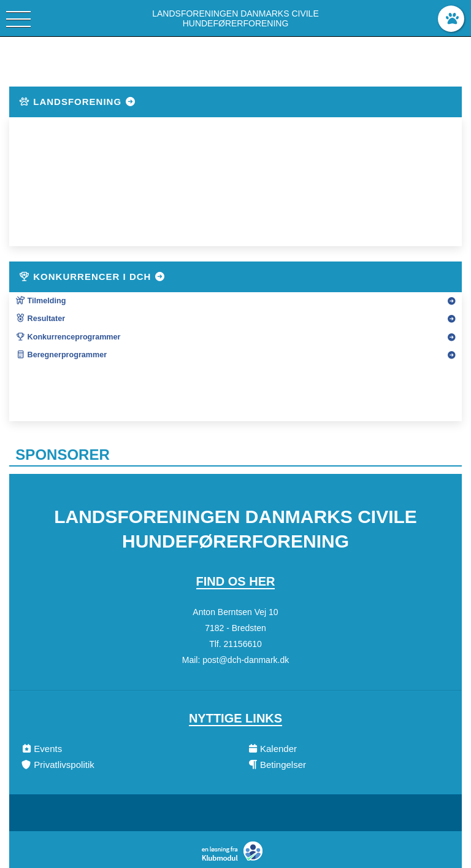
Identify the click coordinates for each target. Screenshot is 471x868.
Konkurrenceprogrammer (68, 337)
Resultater (40, 319)
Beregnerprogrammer (61, 355)
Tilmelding (40, 301)
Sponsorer (62, 455)
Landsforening (77, 102)
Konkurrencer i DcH (92, 277)
